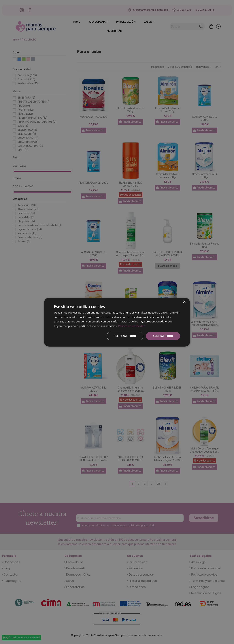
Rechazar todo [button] (125, 336)
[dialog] (117, 322)
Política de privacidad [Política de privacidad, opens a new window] (132, 326)
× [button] (184, 302)
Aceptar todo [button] (163, 336)
